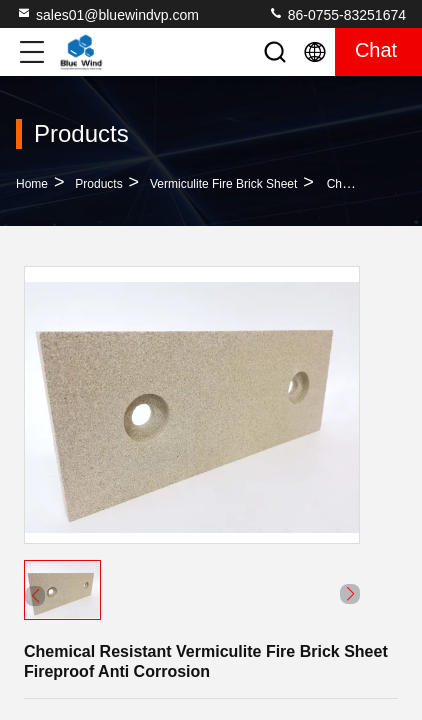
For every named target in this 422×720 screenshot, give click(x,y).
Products (98, 184)
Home (32, 184)
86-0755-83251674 (337, 14)
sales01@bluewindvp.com (107, 14)
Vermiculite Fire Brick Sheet (223, 184)
